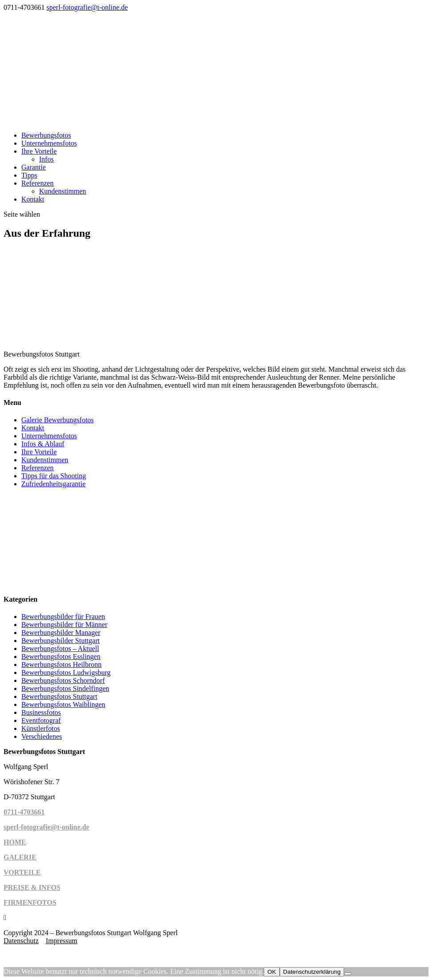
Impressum (61, 941)
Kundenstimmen (63, 191)
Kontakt (33, 199)
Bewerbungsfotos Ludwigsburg (66, 673)
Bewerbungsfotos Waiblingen (63, 704)
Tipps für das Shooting (54, 476)
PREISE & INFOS (32, 887)
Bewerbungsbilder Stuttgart (60, 641)
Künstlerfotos (41, 728)
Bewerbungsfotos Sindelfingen (65, 688)
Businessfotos (41, 712)
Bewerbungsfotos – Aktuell (60, 649)
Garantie (34, 167)
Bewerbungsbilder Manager (61, 633)
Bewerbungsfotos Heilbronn (61, 665)
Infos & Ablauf (43, 444)
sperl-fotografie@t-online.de (46, 827)
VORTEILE (22, 872)
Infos (46, 159)
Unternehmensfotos (49, 143)
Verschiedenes (42, 736)
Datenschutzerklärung (312, 972)
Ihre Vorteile (39, 151)
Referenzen (38, 183)
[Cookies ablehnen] (348, 974)
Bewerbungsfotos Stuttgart (59, 696)
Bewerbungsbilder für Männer (64, 625)
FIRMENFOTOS (30, 903)
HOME (15, 842)
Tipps (29, 175)
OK (271, 972)
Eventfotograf (41, 720)
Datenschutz (21, 941)
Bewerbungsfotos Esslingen (61, 657)
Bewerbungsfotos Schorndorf (63, 680)
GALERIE (20, 857)
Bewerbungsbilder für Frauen (63, 617)
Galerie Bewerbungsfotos (57, 420)
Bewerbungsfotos (46, 135)
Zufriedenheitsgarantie (54, 484)
